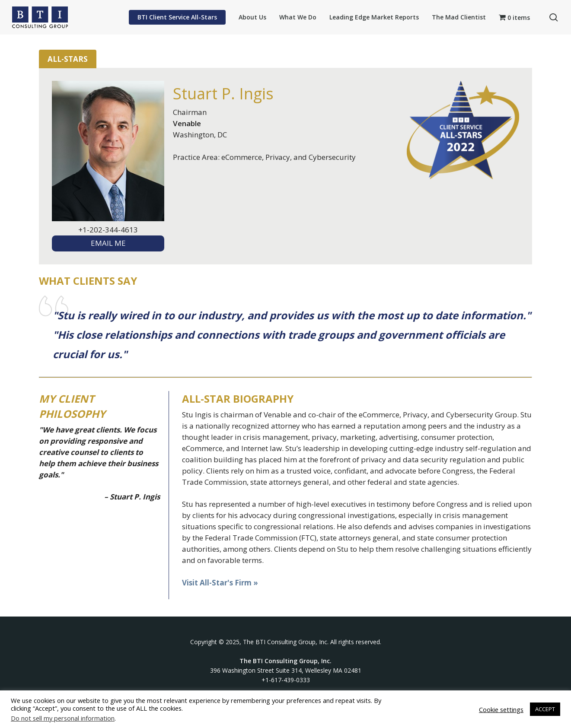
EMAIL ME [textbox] (108, 243)
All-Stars (68, 59)
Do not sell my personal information (63, 718)
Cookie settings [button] (501, 709)
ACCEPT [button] (545, 709)
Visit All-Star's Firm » (220, 583)
